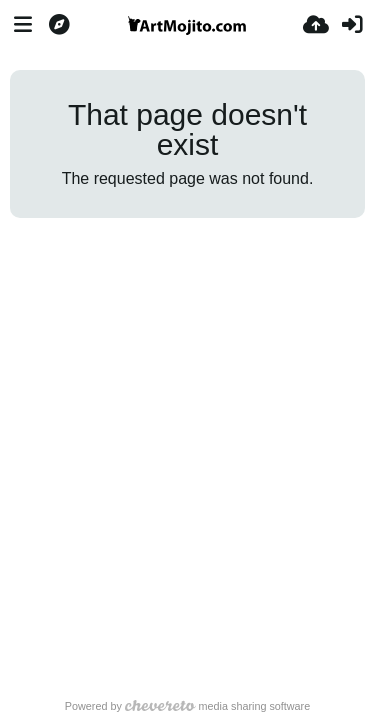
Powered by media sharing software (187, 706)
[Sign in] (352, 25)
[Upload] (316, 25)
